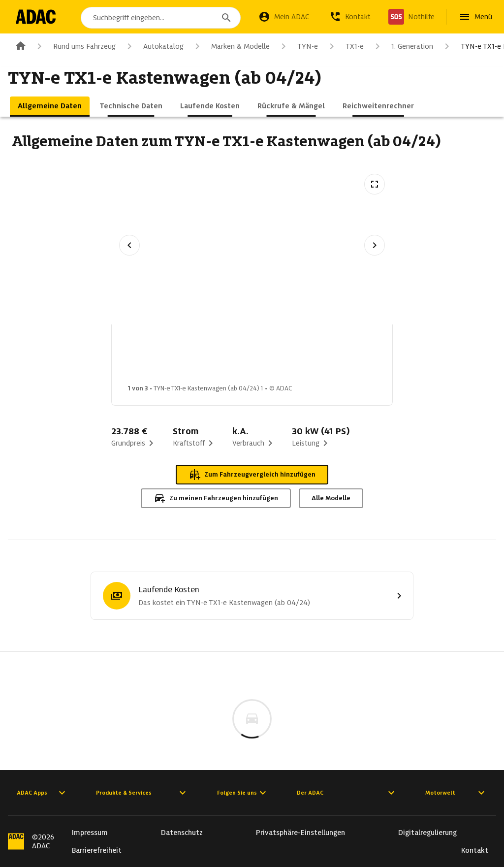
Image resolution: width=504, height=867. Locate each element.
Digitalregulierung (427, 833)
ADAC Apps (42, 793)
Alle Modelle (331, 498)
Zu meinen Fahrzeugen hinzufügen (216, 498)
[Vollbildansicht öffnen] (375, 184)
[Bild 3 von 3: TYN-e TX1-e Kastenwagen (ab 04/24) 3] (310, 357)
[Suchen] (226, 18)
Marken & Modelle (231, 46)
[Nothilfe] (411, 17)
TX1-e (345, 46)
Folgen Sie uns (243, 793)
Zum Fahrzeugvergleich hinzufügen (252, 475)
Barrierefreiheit (97, 850)
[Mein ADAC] (284, 17)
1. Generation (402, 46)
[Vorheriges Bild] (129, 245)
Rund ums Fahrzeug (75, 46)
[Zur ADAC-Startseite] (36, 17)
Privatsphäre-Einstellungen (300, 833)
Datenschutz (182, 833)
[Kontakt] (350, 17)
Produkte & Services (142, 793)
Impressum (90, 833)
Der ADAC (347, 793)
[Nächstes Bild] (375, 245)
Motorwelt (456, 793)
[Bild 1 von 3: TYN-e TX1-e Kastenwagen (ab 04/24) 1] (155, 357)
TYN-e (298, 46)
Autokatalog (154, 46)
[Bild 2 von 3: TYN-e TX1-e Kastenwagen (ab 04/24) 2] (232, 357)
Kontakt (475, 850)
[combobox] (161, 18)
